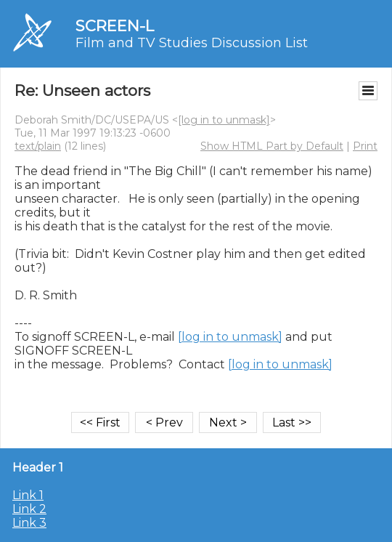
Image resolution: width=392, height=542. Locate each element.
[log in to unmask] (224, 120)
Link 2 (29, 509)
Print (365, 146)
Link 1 (28, 495)
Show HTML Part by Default (272, 146)
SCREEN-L (115, 26)
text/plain (38, 146)
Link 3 (29, 523)
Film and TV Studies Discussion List (192, 43)
